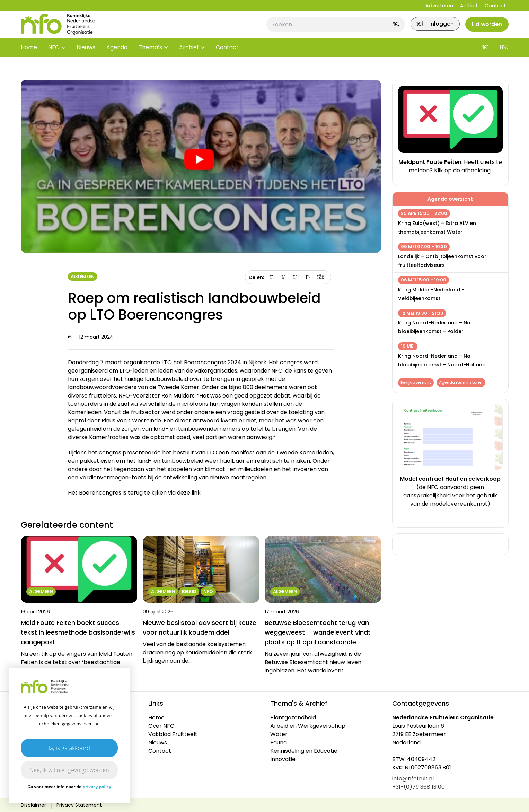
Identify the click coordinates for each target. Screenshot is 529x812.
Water (279, 734)
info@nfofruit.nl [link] (413, 779)
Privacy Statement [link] (79, 805)
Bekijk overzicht (417, 383)
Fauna (279, 743)
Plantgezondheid (293, 718)
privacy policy (97, 787)
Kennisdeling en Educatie (304, 751)
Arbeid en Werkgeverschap (308, 726)
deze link (189, 493)
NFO (54, 59)
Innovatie (283, 759)
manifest (243, 452)
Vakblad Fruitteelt (173, 734)
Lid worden (484, 30)
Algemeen (83, 276)
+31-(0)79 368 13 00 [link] (418, 787)
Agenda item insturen (464, 383)
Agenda (117, 59)
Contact (495, 6)
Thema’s (150, 59)
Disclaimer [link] (33, 805)
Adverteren (439, 6)
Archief (469, 6)
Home (29, 59)
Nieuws (86, 59)
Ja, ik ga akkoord (69, 748)
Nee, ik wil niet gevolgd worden (69, 770)
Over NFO (161, 726)
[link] (427, 30)
